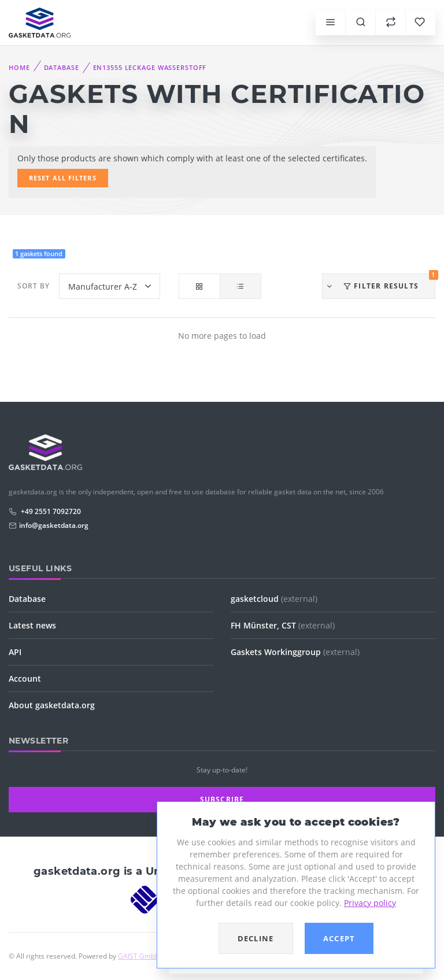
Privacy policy (370, 903)
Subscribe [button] (222, 799)
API (15, 652)
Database (62, 67)
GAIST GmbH (139, 956)
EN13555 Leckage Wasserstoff (150, 67)
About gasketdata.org (52, 705)
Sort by (34, 286)
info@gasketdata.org (54, 525)
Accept (339, 938)
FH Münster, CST (283, 625)
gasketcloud (274, 599)
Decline (256, 938)
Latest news (32, 625)
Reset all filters (63, 178)
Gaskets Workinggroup (295, 652)
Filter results (380, 282)
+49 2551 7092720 (50, 511)
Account (25, 678)
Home (19, 67)
